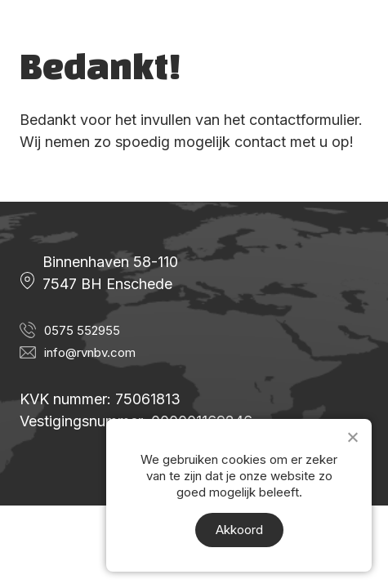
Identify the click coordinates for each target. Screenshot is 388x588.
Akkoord (239, 530)
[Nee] (352, 437)
